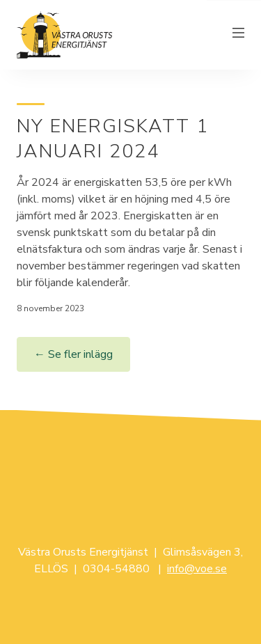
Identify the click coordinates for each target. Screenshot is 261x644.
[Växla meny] (239, 35)
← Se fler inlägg (73, 354)
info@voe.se (197, 569)
